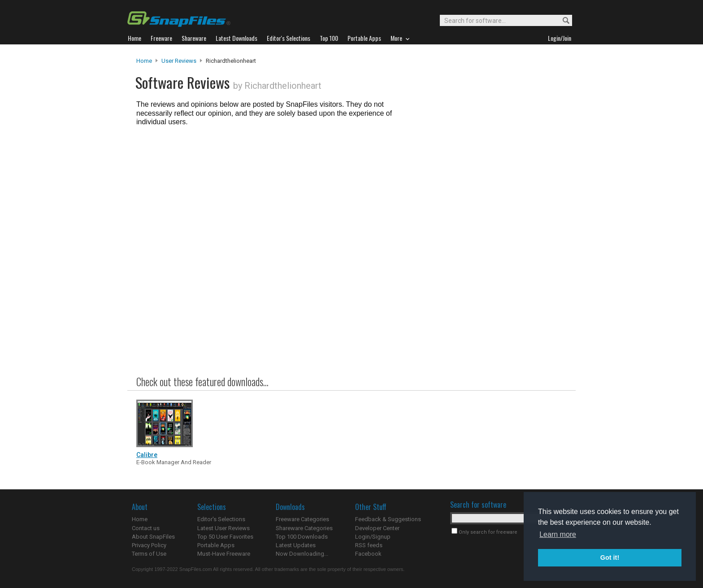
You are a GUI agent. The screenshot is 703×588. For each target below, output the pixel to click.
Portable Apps (216, 545)
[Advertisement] (490, 239)
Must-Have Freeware (224, 554)
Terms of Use (149, 554)
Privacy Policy (149, 545)
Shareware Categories (304, 528)
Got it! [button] (610, 558)
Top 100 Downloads (302, 537)
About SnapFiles (153, 537)
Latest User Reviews (223, 528)
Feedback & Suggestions (388, 519)
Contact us (146, 528)
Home (144, 61)
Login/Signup (373, 537)
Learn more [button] (558, 534)
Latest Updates (296, 545)
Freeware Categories (302, 519)
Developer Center (377, 528)
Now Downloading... (302, 554)
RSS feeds (369, 545)
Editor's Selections (221, 519)
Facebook (368, 554)
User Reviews (179, 61)
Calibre (147, 455)
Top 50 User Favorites (225, 537)
